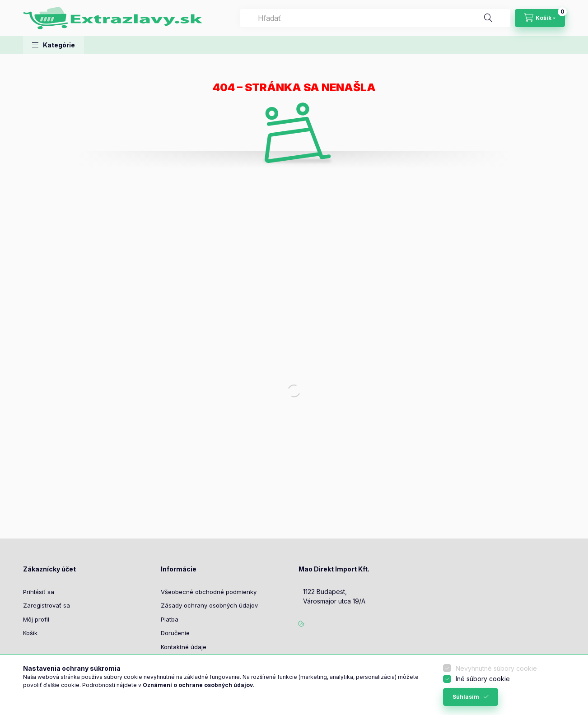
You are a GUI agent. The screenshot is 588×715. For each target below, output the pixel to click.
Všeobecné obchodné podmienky (209, 592)
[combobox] (375, 18)
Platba (170, 619)
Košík (30, 633)
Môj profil (36, 619)
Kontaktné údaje (184, 647)
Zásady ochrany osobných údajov (209, 605)
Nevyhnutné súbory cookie (496, 668)
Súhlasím (466, 697)
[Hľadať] (488, 18)
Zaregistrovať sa (47, 605)
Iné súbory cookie (483, 679)
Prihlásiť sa (39, 592)
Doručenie (175, 633)
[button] (54, 45)
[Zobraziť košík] (540, 18)
